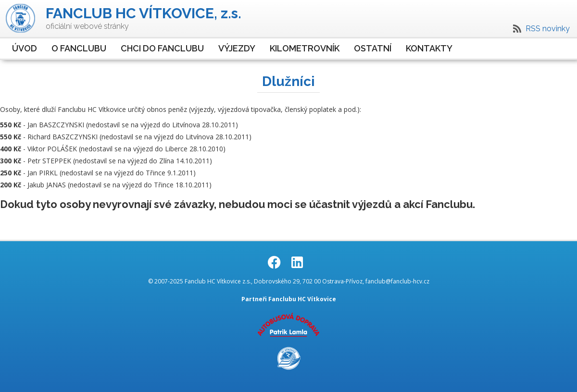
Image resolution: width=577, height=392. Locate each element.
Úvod (25, 48)
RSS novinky (548, 29)
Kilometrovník (305, 48)
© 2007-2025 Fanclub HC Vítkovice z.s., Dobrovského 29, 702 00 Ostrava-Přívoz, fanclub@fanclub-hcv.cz (289, 281)
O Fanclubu (79, 48)
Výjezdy (237, 48)
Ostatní (373, 48)
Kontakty (429, 48)
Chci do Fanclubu (162, 48)
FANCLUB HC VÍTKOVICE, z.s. (144, 13)
